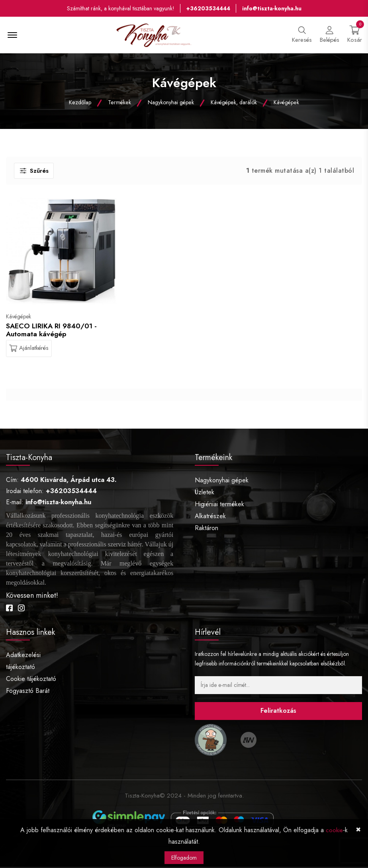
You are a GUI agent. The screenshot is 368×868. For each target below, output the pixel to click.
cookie (334, 831)
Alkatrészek (210, 518)
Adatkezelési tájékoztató (23, 662)
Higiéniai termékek (219, 506)
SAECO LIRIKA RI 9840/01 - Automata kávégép (52, 331)
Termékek (120, 103)
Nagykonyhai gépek (171, 103)
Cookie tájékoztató (31, 680)
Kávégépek (285, 103)
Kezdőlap (81, 103)
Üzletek (205, 494)
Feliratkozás (278, 712)
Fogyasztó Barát (28, 692)
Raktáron (207, 530)
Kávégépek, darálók (233, 103)
